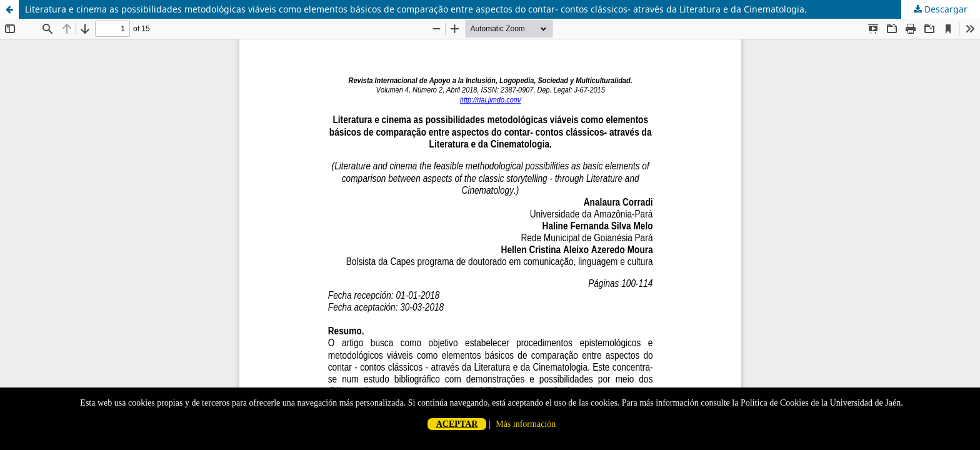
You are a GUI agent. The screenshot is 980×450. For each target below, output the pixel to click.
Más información (526, 424)
